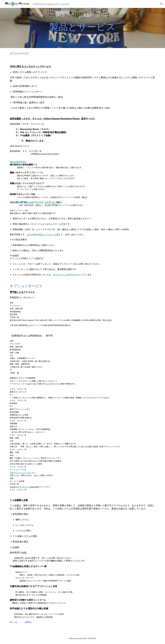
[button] (162, 4)
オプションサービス (19, 53)
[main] (82, 28)
